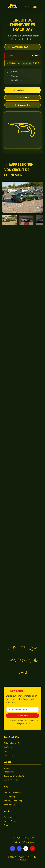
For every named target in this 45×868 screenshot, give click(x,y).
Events (6, 768)
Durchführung (9, 797)
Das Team (8, 747)
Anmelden (22, 716)
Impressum (8, 755)
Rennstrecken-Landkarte (14, 776)
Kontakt (7, 751)
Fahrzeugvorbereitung (13, 801)
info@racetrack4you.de (24, 838)
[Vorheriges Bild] (5, 197)
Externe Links (9, 825)
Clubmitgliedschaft (12, 743)
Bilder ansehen (23, 105)
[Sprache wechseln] (35, 7)
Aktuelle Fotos (10, 821)
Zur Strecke (22, 98)
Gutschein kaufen (11, 780)
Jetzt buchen (16, 90)
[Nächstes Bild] (40, 197)
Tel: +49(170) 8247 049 (24, 842)
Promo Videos (10, 817)
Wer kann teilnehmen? (13, 793)
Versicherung (9, 805)
